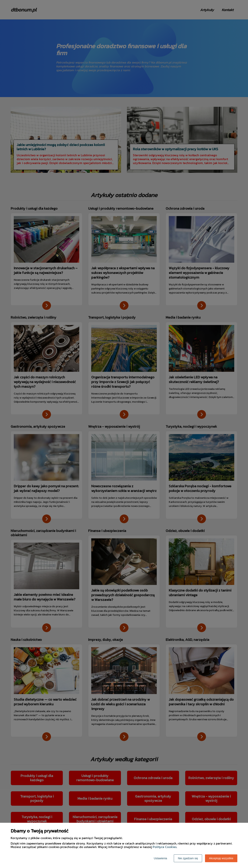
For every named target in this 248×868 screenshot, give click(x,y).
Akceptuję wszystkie (221, 858)
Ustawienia (160, 858)
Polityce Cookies (165, 847)
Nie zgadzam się (188, 858)
